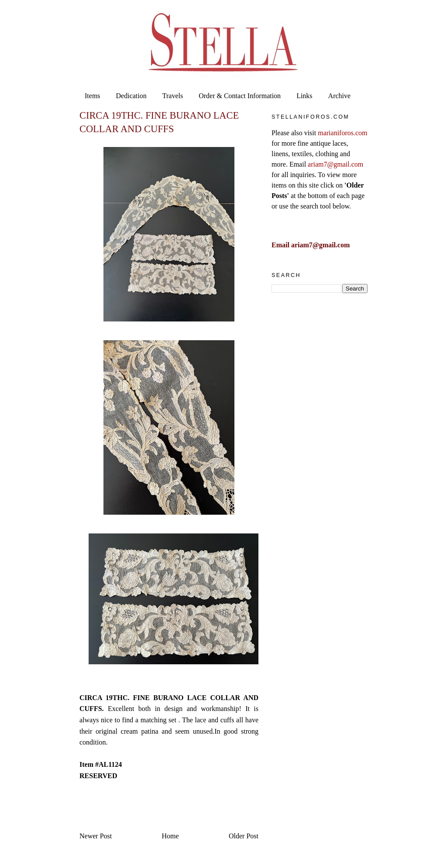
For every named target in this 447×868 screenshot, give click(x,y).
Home (170, 836)
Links (304, 96)
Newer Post (96, 836)
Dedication (131, 96)
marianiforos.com (342, 133)
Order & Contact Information (240, 96)
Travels (173, 96)
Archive (340, 96)
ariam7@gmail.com (335, 164)
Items (93, 96)
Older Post (244, 836)
